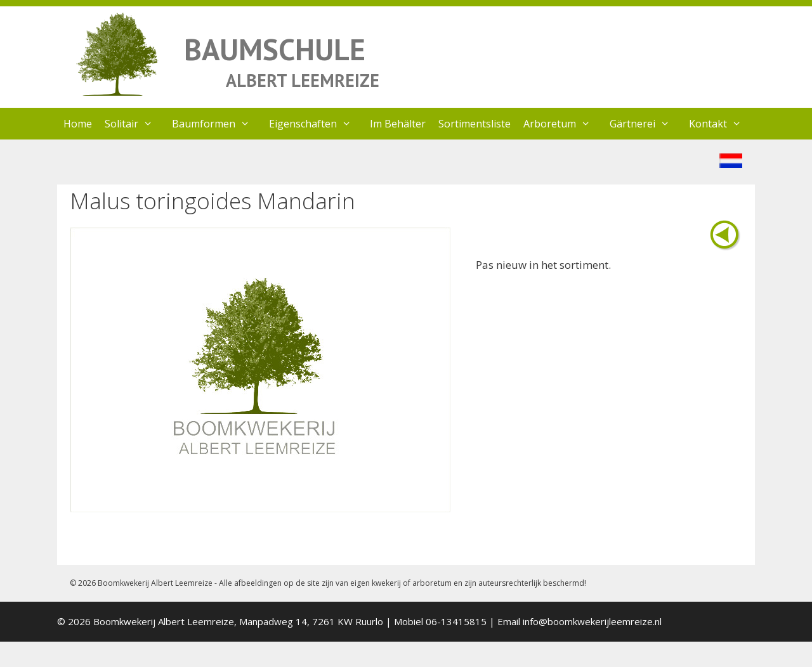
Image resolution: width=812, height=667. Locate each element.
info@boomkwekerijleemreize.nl (592, 621)
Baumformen (217, 124)
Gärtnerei (646, 124)
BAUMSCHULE (275, 49)
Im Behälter (398, 124)
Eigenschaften (317, 124)
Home (78, 124)
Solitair (135, 124)
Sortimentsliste (475, 124)
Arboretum (563, 124)
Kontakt (722, 124)
